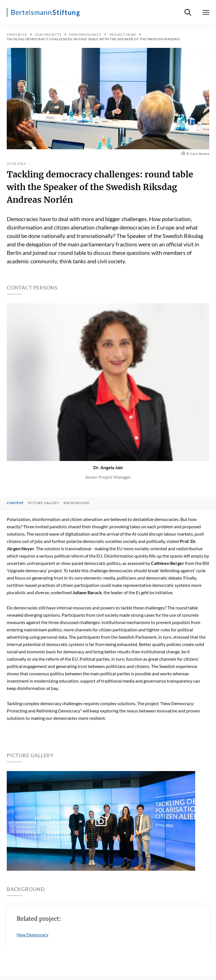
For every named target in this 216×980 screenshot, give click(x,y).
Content (15, 503)
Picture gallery (44, 503)
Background (76, 503)
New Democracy (32, 935)
